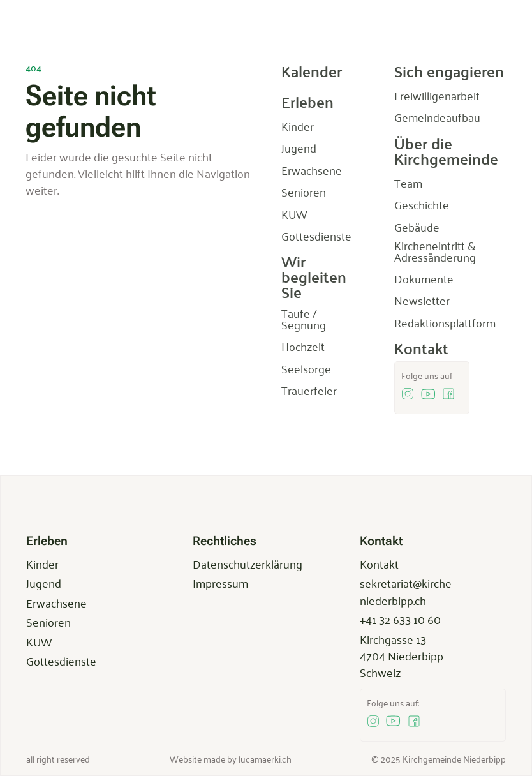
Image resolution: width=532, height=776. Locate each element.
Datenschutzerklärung (248, 563)
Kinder (42, 563)
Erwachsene (56, 602)
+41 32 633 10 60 (400, 619)
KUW (39, 641)
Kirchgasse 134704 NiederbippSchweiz (402, 656)
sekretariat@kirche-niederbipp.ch (407, 591)
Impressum (220, 583)
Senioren (48, 622)
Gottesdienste (61, 660)
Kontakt (379, 563)
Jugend (44, 583)
